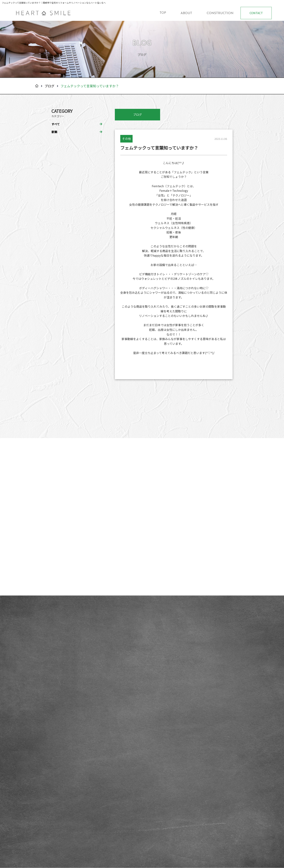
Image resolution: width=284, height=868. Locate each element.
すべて (56, 124)
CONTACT (256, 13)
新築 (54, 132)
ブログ (49, 86)
